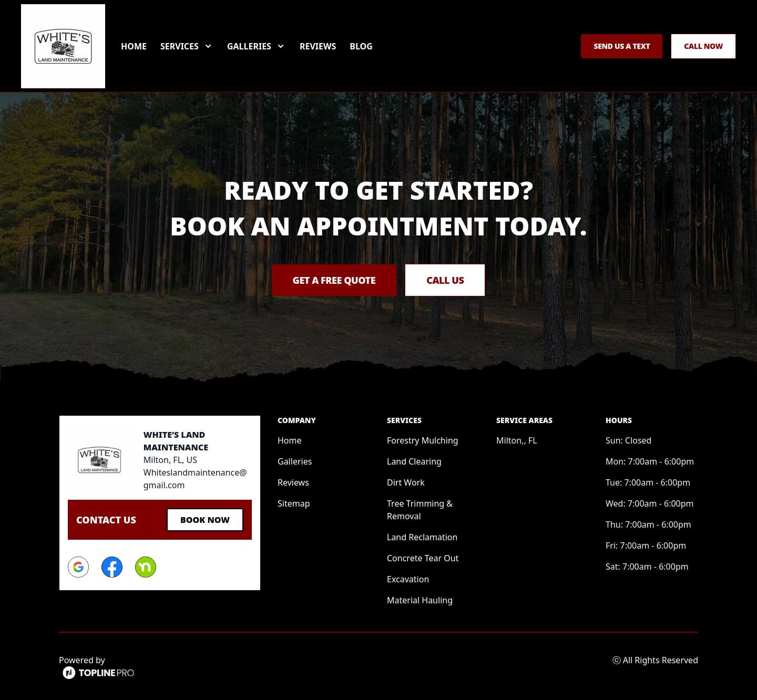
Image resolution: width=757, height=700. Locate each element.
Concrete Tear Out (423, 558)
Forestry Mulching (423, 440)
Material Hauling (420, 600)
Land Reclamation (422, 537)
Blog (361, 46)
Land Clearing (414, 461)
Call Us (445, 280)
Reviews (318, 46)
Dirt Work (406, 482)
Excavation (408, 579)
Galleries (295, 461)
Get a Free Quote (334, 280)
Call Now (703, 46)
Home (134, 46)
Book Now (205, 520)
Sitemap (294, 503)
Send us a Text (622, 46)
